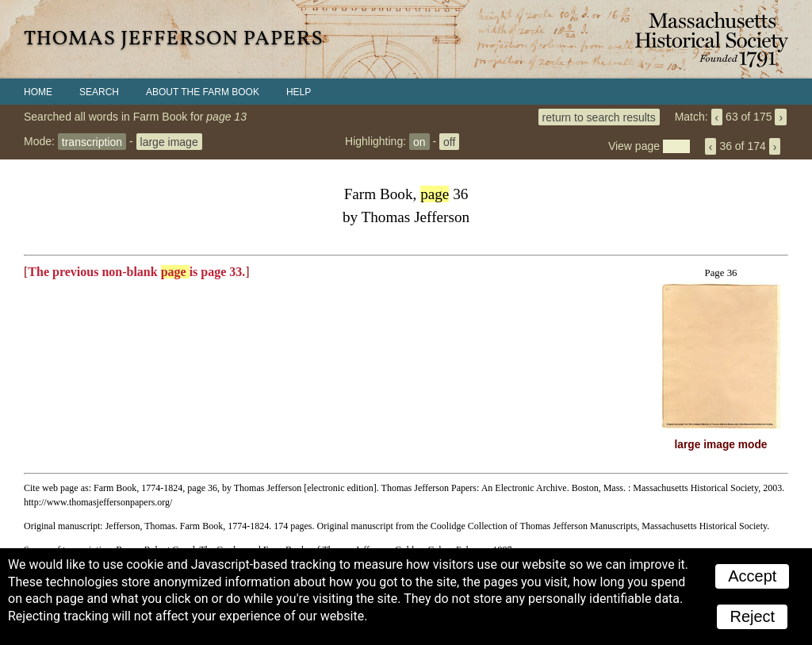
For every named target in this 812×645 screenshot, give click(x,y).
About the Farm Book (203, 92)
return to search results (599, 117)
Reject (752, 616)
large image (169, 141)
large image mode (721, 445)
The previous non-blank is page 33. (136, 272)
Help (299, 92)
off (449, 141)
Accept (752, 576)
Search (99, 92)
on (419, 141)
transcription (92, 141)
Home (38, 92)
